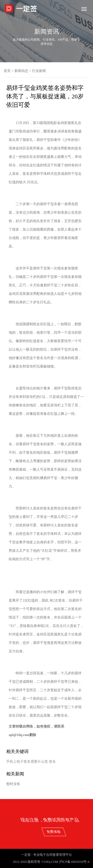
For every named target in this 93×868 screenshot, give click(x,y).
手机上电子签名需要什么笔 (27, 762)
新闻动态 (21, 71)
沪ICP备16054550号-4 (74, 862)
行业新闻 (39, 71)
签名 (52, 762)
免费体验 (79, 832)
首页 (7, 71)
